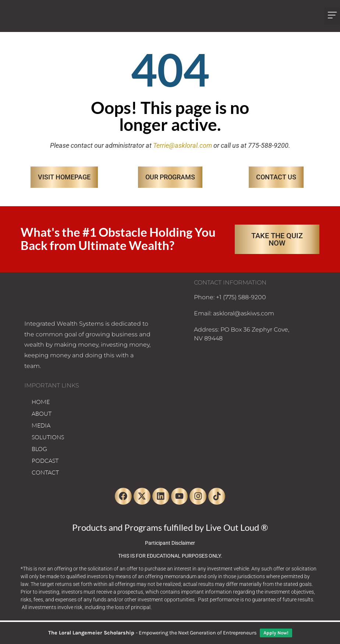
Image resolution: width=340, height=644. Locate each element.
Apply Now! (276, 633)
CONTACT (45, 472)
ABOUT (42, 414)
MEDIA (41, 425)
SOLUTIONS (48, 437)
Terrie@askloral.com (183, 145)
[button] (332, 16)
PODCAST (45, 461)
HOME (41, 402)
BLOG (39, 449)
